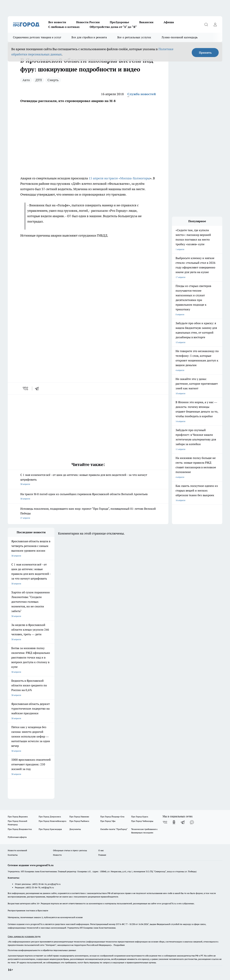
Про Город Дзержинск (50, 817)
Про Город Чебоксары (142, 821)
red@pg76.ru (48, 887)
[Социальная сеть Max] (192, 822)
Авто (26, 80)
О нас (101, 850)
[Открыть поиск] (206, 24)
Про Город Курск (140, 817)
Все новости (57, 22)
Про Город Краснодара (50, 829)
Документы (75, 829)
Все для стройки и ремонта (89, 37)
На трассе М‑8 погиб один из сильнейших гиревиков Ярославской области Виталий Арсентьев (88, 497)
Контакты (13, 855)
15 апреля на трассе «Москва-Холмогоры (119, 178)
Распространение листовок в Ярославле (28, 910)
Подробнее (119, 945)
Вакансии (146, 22)
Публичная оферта (17, 837)
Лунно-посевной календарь (180, 37)
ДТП (39, 80)
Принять (205, 53)
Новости (57, 855)
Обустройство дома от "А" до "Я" (113, 27)
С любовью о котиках (64, 27)
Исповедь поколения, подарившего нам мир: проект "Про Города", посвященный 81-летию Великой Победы (88, 514)
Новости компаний (17, 850)
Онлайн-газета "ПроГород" (114, 829)
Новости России (88, 22)
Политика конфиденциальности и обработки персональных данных (42, 950)
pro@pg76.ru (54, 884)
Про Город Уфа (108, 821)
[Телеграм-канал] (183, 822)
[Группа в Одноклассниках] (174, 822)
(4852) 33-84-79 (33, 887)
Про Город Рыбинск (79, 821)
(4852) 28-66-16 (39, 884)
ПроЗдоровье (119, 22)
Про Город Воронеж (18, 817)
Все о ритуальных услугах (134, 37)
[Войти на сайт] (215, 24)
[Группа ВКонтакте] (165, 822)
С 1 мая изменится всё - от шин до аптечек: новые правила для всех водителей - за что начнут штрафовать (88, 480)
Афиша (169, 22)
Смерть (53, 80)
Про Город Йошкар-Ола (112, 817)
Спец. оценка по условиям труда (24, 936)
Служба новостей (142, 94)
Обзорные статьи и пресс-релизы (70, 850)
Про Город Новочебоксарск (52, 821)
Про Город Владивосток (20, 829)
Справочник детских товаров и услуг (37, 37)
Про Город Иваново (79, 817)
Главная (102, 855)
